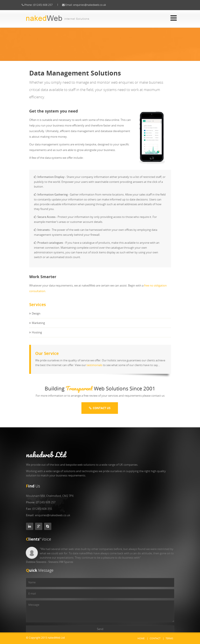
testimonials (94, 369)
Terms (169, 638)
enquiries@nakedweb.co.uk (93, 5)
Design (36, 317)
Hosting (37, 336)
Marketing (38, 327)
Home (141, 638)
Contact (155, 638)
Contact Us (100, 408)
